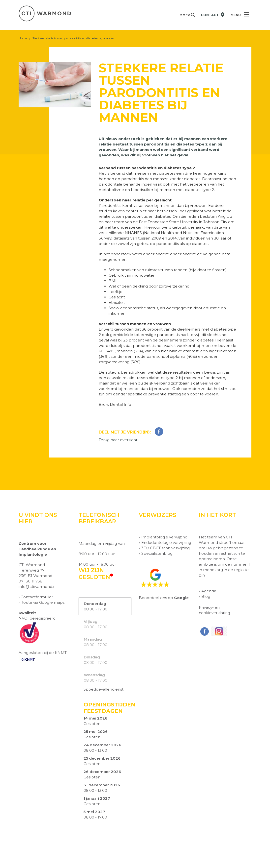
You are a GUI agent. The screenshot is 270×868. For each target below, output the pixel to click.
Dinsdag (92, 657)
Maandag (93, 639)
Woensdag (94, 675)
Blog (206, 596)
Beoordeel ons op (164, 598)
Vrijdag (91, 621)
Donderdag (95, 604)
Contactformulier (37, 597)
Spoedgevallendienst (104, 689)
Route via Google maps (43, 602)
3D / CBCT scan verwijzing (165, 548)
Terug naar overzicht (118, 440)
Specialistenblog (157, 553)
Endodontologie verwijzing (166, 542)
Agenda (209, 591)
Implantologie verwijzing (164, 537)
